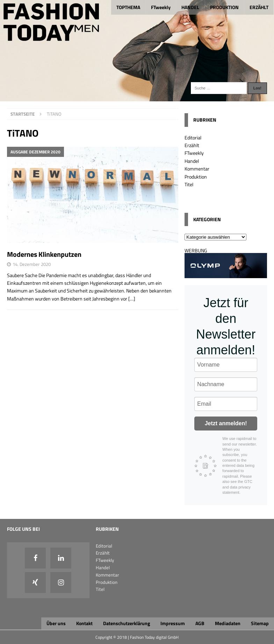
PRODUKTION (224, 7)
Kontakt (84, 623)
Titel (189, 184)
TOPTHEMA (128, 7)
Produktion (196, 177)
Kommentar (197, 169)
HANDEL (190, 7)
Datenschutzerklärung (127, 623)
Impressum (173, 623)
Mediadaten (228, 623)
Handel (192, 161)
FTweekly (161, 7)
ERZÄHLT (259, 7)
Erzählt (192, 145)
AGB (200, 623)
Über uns (56, 623)
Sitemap (260, 623)
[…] (132, 299)
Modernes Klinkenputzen (44, 254)
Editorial (193, 138)
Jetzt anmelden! (226, 423)
